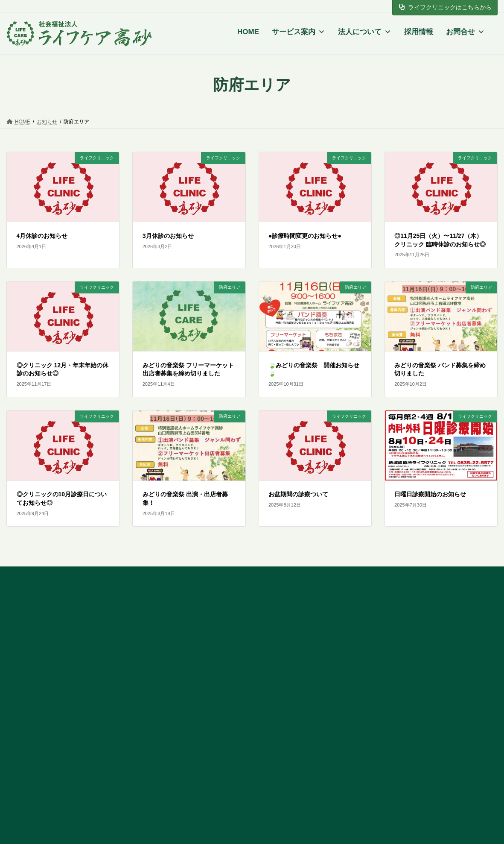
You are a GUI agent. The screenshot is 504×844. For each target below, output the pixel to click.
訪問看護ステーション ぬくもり (318, 700)
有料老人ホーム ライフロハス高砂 (194, 675)
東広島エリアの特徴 (302, 623)
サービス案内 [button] (299, 32)
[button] (59, 678)
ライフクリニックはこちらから (445, 7)
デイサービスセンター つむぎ (315, 643)
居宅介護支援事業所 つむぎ (312, 667)
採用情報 (419, 32)
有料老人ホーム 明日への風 (312, 712)
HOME (248, 32)
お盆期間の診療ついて (298, 494)
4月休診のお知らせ (42, 236)
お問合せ (465, 32)
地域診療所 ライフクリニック (188, 749)
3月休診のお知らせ (168, 236)
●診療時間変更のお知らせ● (305, 236)
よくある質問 (421, 627)
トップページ (43, 700)
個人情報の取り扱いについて (442, 639)
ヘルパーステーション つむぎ (315, 655)
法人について (365, 32)
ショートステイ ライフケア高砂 (191, 663)
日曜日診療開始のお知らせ (430, 494)
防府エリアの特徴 (172, 623)
